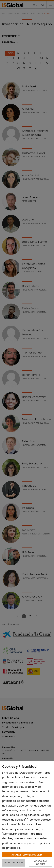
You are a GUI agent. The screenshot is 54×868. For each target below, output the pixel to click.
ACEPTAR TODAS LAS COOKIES (27, 855)
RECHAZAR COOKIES (14, 863)
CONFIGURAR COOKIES (41, 863)
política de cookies (14, 843)
